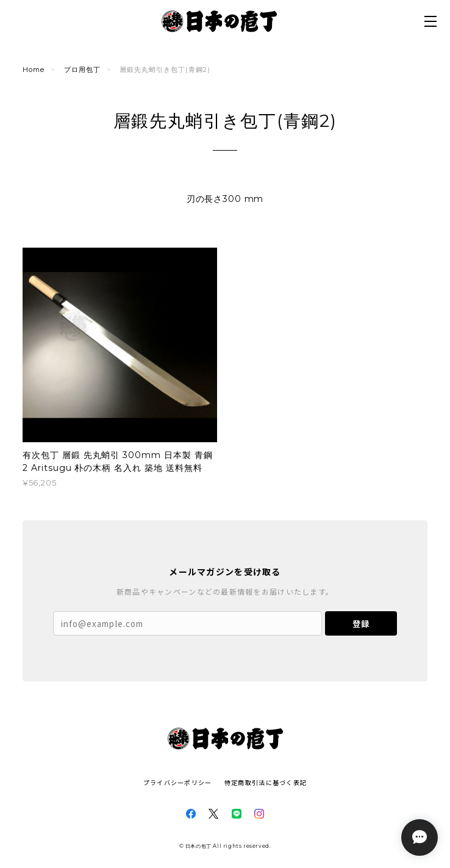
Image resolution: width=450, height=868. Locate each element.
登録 (361, 624)
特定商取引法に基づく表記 (266, 782)
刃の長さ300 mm (225, 199)
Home (34, 70)
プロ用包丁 (82, 70)
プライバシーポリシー (178, 782)
